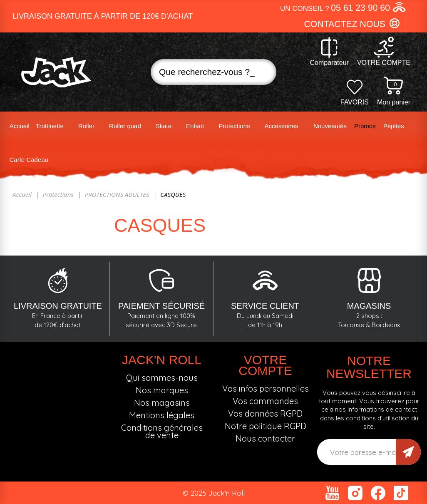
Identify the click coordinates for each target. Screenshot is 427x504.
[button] (343, 8)
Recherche (263, 72)
